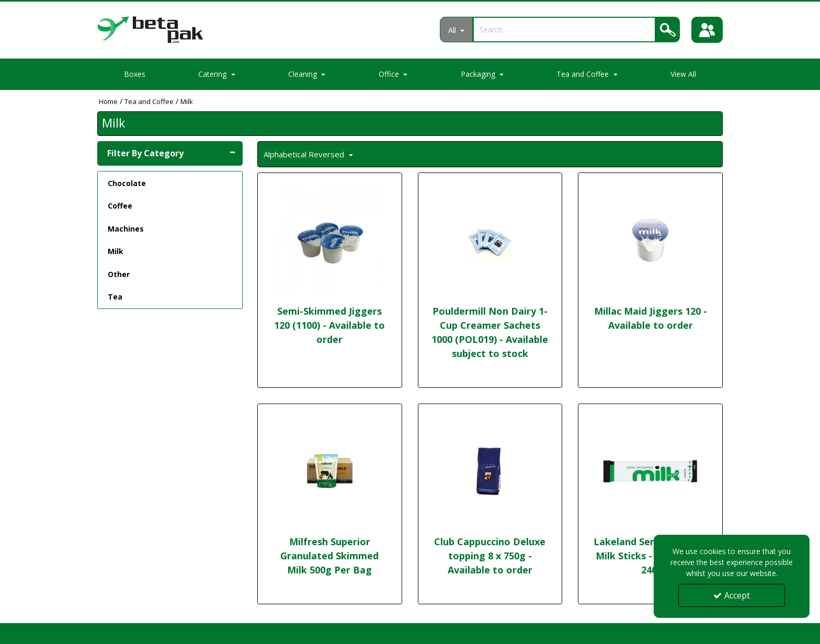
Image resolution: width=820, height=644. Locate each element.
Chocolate (127, 183)
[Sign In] (707, 30)
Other (119, 274)
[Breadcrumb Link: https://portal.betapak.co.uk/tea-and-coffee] (149, 101)
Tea (115, 297)
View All (683, 74)
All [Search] (453, 30)
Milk (116, 251)
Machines (126, 229)
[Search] (564, 30)
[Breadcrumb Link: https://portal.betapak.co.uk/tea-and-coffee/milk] (187, 101)
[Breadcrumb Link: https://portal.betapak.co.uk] (108, 101)
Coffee (120, 206)
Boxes (135, 74)
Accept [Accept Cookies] (732, 595)
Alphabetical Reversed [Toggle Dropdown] (305, 154)
